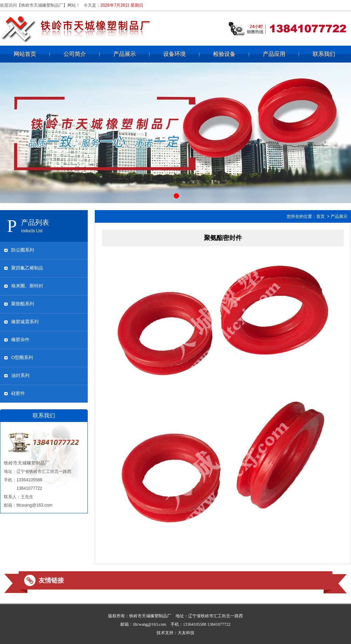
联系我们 (324, 54)
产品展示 (125, 54)
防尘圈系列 (23, 250)
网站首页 (25, 54)
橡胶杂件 (20, 340)
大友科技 (186, 633)
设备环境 (174, 54)
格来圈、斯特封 (27, 286)
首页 (320, 216)
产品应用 (274, 54)
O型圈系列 (22, 357)
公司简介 (75, 54)
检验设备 (224, 54)
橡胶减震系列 (25, 322)
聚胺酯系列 (23, 304)
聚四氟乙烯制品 (27, 268)
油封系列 (20, 375)
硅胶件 (18, 393)
